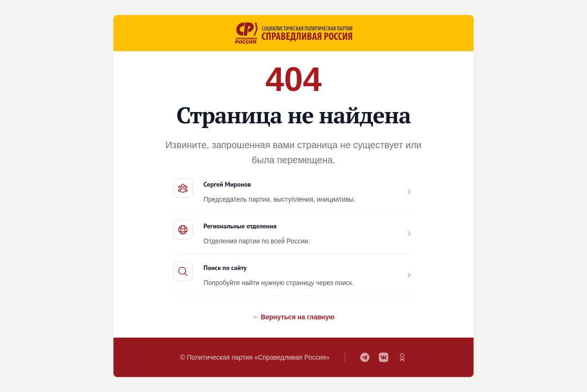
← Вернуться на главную (293, 317)
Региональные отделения (240, 226)
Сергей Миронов (227, 184)
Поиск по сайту (225, 268)
